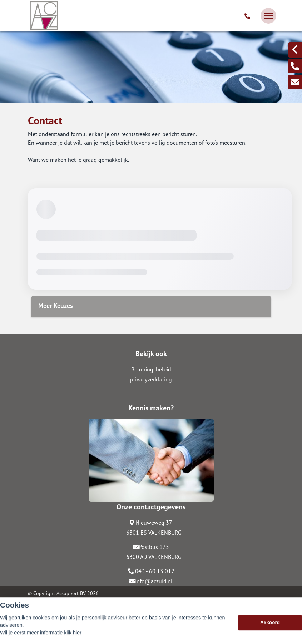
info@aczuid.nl (151, 581)
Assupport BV (71, 593)
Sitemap (37, 603)
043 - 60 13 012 (151, 571)
